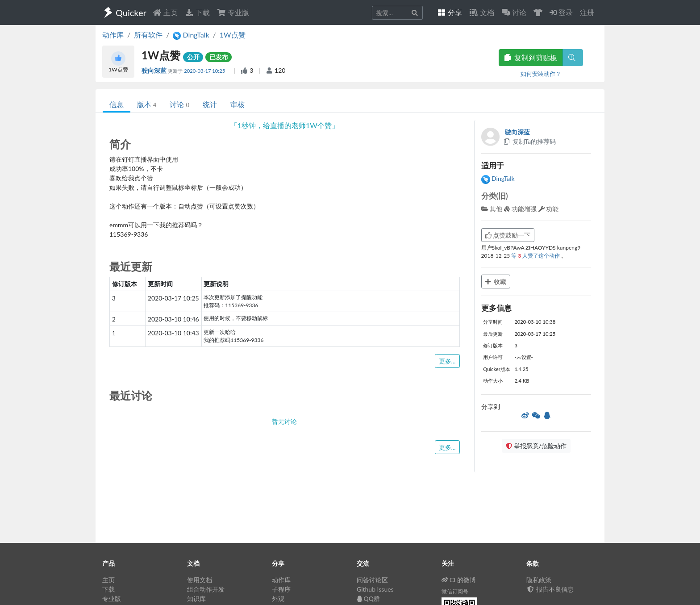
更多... (447, 361)
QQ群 (368, 599)
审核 (237, 104)
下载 (197, 12)
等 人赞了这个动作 (536, 256)
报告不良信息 (550, 589)
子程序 (281, 589)
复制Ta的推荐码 (530, 141)
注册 (587, 12)
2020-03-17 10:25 (205, 71)
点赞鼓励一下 (508, 235)
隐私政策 (539, 580)
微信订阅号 (455, 591)
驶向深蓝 (155, 70)
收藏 (496, 282)
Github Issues (375, 589)
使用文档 (200, 580)
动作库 (113, 35)
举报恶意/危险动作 (536, 446)
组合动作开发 (206, 589)
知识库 (196, 599)
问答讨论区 (372, 580)
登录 (561, 12)
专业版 (233, 12)
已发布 (219, 57)
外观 (278, 599)
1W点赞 (233, 35)
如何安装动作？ (541, 74)
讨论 (179, 104)
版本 (147, 104)
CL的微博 (459, 580)
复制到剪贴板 (531, 57)
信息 (117, 104)
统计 (210, 104)
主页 (165, 12)
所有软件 (148, 35)
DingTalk (498, 178)
